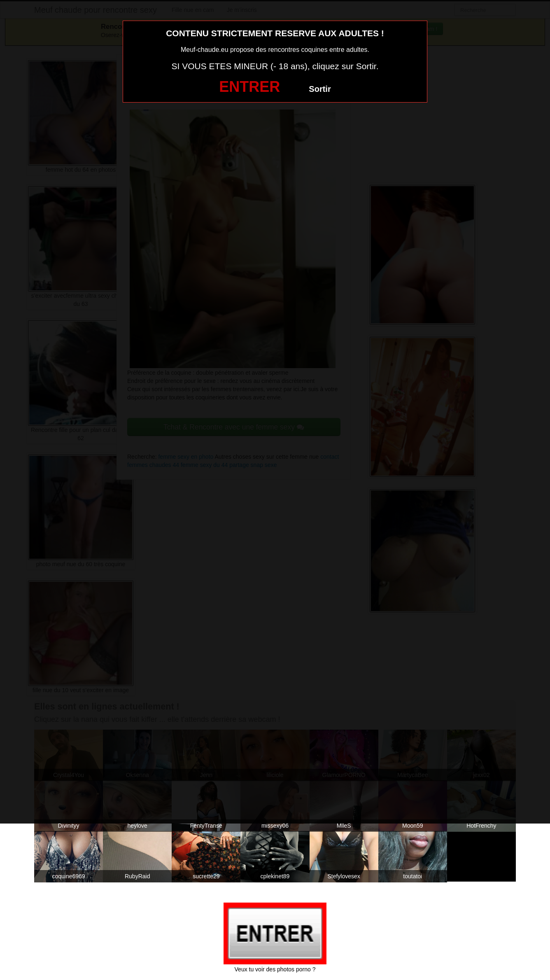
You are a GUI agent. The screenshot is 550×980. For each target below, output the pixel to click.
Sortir (320, 89)
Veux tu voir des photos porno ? (275, 969)
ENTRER (249, 87)
